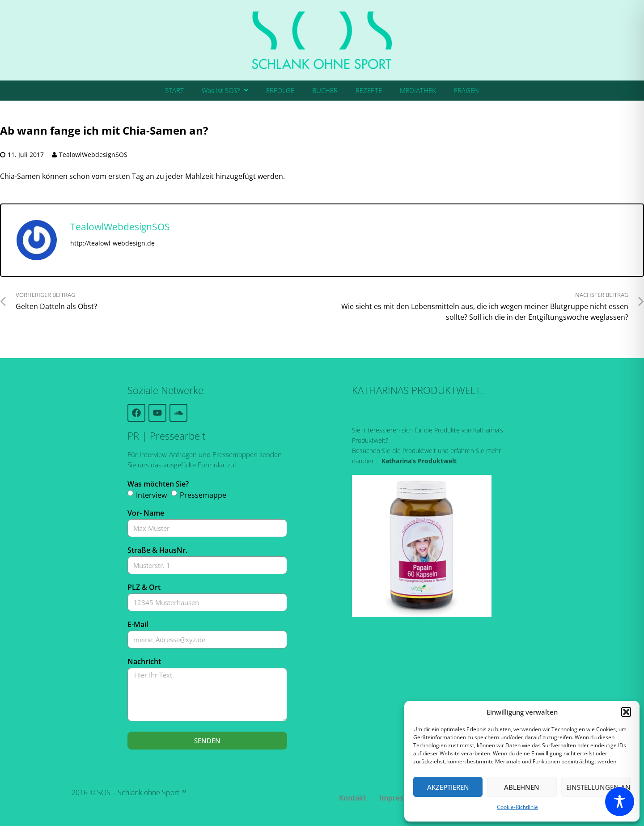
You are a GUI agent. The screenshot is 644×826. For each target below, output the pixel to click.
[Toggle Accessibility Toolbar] (620, 802)
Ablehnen (522, 787)
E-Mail (138, 624)
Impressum (399, 798)
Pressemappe (203, 495)
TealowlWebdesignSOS (93, 155)
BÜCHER (325, 90)
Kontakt (352, 798)
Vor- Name (146, 513)
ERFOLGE (280, 90)
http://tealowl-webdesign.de (112, 243)
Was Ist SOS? (225, 90)
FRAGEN (466, 90)
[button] (626, 712)
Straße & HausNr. (157, 550)
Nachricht (144, 661)
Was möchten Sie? (158, 484)
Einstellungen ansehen (598, 787)
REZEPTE (369, 90)
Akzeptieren (448, 787)
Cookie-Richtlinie (517, 807)
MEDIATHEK (418, 90)
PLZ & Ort (144, 587)
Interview (151, 495)
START (174, 90)
